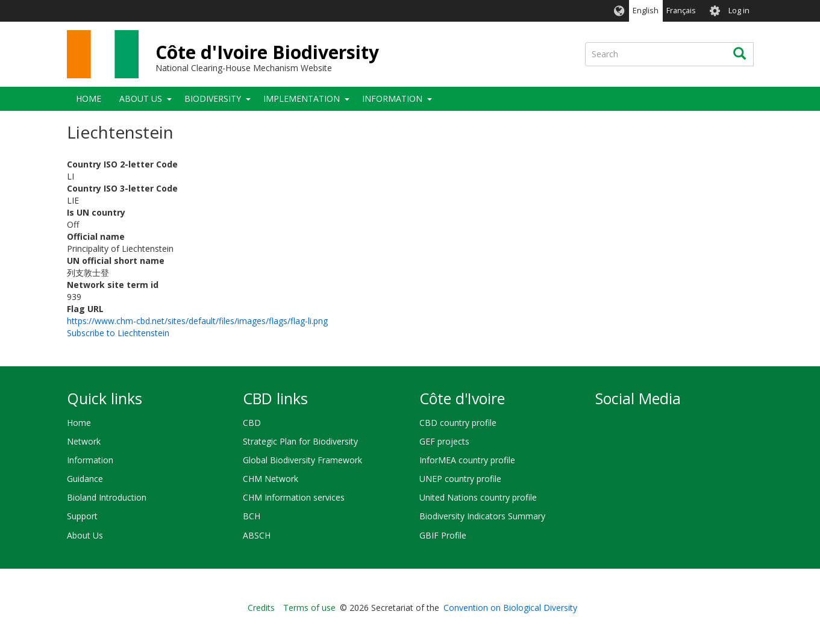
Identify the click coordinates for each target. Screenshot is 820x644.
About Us (141, 98)
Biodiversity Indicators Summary (482, 516)
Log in (739, 11)
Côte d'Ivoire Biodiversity (267, 52)
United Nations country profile (478, 497)
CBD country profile (458, 423)
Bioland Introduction (107, 497)
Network (84, 441)
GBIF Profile (443, 535)
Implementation (302, 98)
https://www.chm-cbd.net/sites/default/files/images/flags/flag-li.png (197, 321)
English (646, 11)
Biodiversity (213, 98)
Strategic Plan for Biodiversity (300, 441)
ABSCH (257, 535)
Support (82, 516)
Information (392, 98)
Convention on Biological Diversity (510, 608)
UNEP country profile (460, 479)
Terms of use (309, 608)
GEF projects (444, 441)
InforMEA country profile (467, 460)
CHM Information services (294, 497)
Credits (261, 608)
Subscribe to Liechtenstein (118, 333)
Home (89, 98)
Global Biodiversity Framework (302, 460)
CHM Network (271, 479)
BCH (252, 516)
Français (681, 11)
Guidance (85, 479)
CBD (252, 423)
